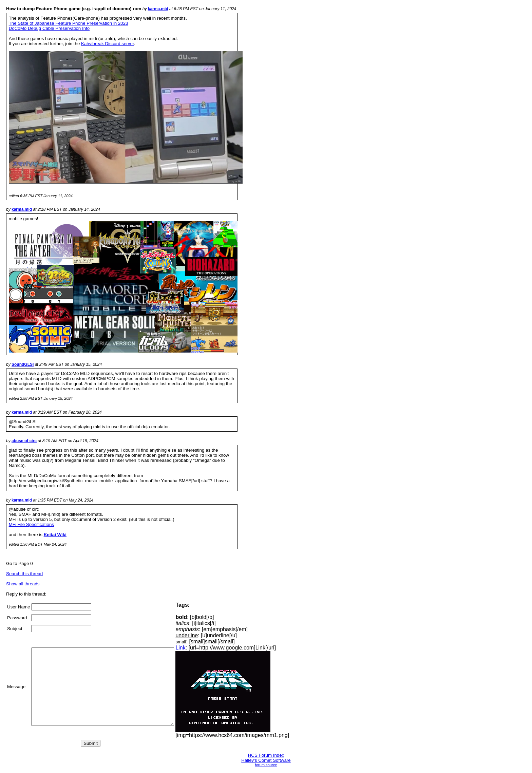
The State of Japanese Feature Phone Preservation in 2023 (69, 23)
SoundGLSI (23, 364)
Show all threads (23, 584)
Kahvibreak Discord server (108, 44)
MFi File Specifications (31, 524)
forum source (266, 765)
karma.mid (158, 9)
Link (197, 648)
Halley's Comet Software (266, 760)
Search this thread (24, 574)
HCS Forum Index (266, 755)
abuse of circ (24, 441)
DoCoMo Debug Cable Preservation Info (49, 28)
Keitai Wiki (55, 535)
